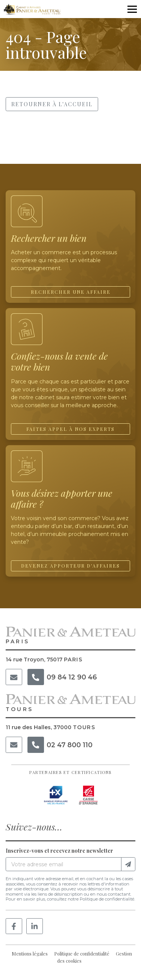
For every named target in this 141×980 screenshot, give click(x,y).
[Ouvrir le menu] (132, 9)
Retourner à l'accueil (52, 104)
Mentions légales (30, 954)
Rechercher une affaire (71, 292)
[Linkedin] (35, 926)
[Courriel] (14, 677)
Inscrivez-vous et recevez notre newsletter (59, 851)
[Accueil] (32, 9)
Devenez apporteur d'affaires (70, 566)
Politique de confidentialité (82, 954)
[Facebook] (14, 926)
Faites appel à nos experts (70, 429)
